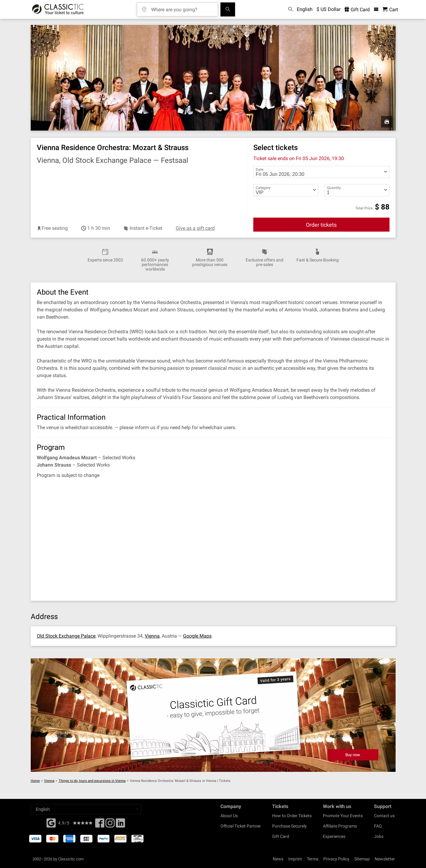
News (278, 859)
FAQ (378, 826)
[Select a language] (86, 809)
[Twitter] (110, 825)
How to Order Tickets (292, 816)
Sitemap (362, 859)
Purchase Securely (289, 826)
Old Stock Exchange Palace (66, 636)
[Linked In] (120, 825)
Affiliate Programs (340, 826)
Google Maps (197, 636)
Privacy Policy (336, 859)
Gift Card (281, 836)
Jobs (379, 836)
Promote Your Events (343, 816)
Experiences (334, 836)
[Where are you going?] (182, 7)
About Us (229, 816)
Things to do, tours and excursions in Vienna (92, 781)
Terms (313, 859)
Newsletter (385, 859)
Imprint (295, 859)
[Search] (228, 9)
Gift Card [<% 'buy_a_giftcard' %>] (357, 10)
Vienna (152, 636)
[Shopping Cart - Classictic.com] (390, 10)
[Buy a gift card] (213, 715)
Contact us (384, 816)
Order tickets (321, 225)
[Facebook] (51, 822)
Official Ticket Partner (241, 826)
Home (35, 781)
